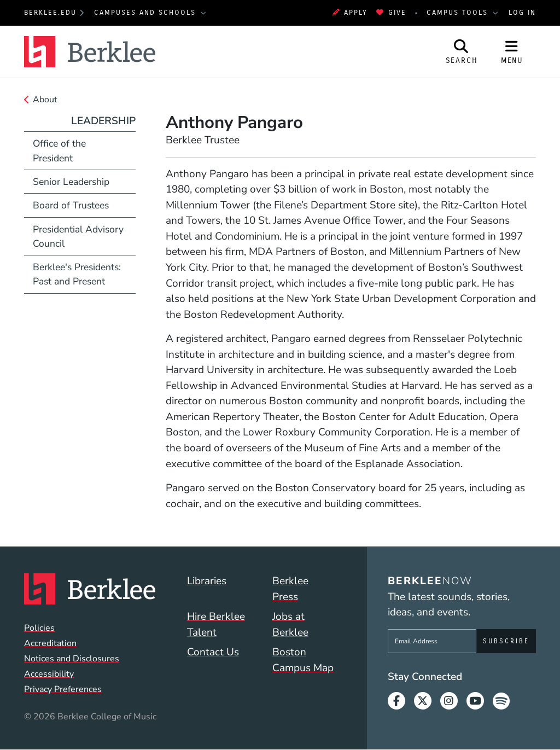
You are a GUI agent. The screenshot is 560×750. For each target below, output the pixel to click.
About (45, 100)
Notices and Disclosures (72, 659)
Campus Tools (459, 12)
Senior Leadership (71, 182)
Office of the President (59, 150)
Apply (350, 12)
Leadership (103, 121)
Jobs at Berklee (290, 624)
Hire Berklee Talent (216, 624)
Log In (522, 12)
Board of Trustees (71, 205)
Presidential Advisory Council (78, 236)
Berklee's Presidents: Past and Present (77, 274)
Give (391, 12)
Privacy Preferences (63, 689)
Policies (39, 628)
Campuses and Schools (147, 12)
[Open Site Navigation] (512, 52)
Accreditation (50, 643)
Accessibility (49, 674)
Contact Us (213, 652)
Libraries (207, 581)
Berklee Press (290, 589)
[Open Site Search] (462, 52)
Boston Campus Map (303, 660)
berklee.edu (50, 12)
